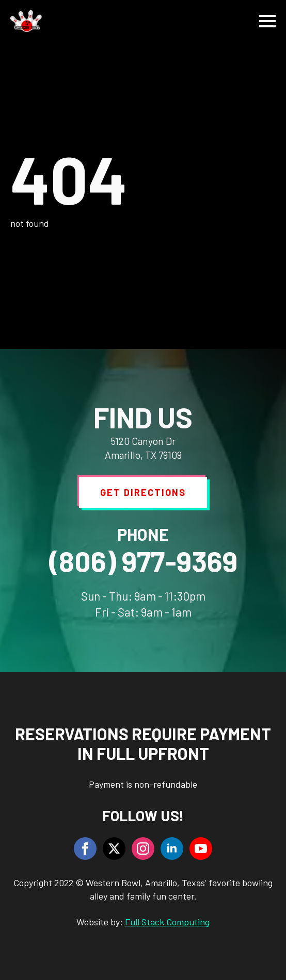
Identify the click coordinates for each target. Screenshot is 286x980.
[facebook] (85, 849)
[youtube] (201, 849)
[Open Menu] (267, 21)
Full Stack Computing (167, 922)
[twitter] (114, 849)
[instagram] (143, 849)
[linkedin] (172, 849)
